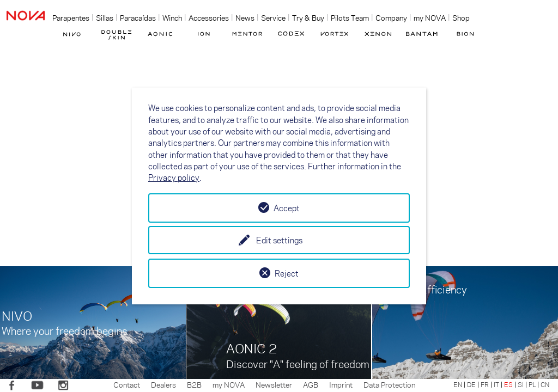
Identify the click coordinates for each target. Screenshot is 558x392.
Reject (287, 273)
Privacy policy (174, 177)
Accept (287, 208)
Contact (127, 384)
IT (496, 384)
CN (545, 384)
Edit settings (279, 240)
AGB (311, 384)
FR (485, 384)
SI (521, 384)
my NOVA (229, 384)
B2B (194, 384)
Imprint (341, 384)
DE (471, 384)
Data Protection (389, 384)
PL (532, 384)
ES (508, 384)
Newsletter (274, 384)
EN (458, 384)
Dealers (163, 384)
